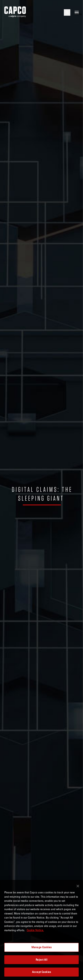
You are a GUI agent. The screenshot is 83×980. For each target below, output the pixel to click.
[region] (41, 930)
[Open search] (67, 12)
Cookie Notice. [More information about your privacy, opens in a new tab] (35, 930)
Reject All (41, 960)
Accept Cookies (41, 972)
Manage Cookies (41, 947)
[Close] (78, 886)
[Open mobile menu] (77, 12)
